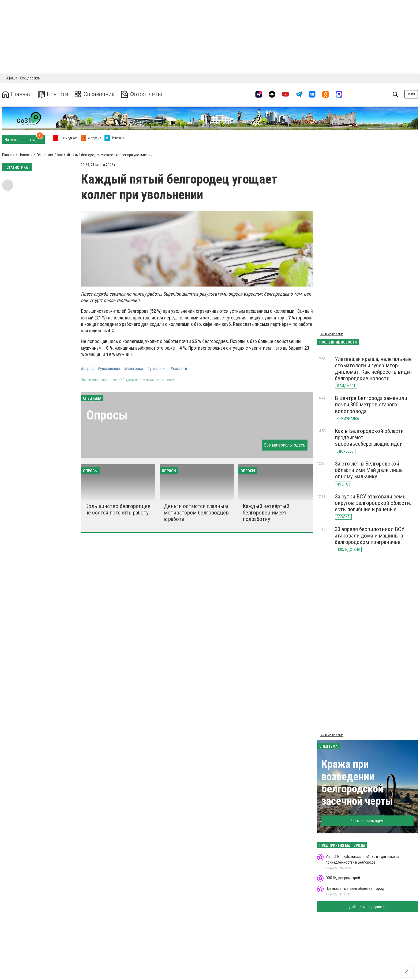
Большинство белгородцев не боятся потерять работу (118, 509)
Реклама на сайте (332, 334)
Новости (53, 94)
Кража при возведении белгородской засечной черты (357, 783)
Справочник (95, 94)
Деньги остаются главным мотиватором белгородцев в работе (196, 513)
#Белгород (134, 369)
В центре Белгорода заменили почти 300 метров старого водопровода (371, 405)
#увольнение (109, 369)
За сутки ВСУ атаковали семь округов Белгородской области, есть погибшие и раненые (373, 503)
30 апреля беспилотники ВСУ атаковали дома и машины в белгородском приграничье (370, 536)
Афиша (12, 78)
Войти (411, 94)
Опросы (107, 415)
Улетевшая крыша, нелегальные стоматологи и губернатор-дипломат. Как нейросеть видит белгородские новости (374, 369)
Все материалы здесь (285, 445)
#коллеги (179, 369)
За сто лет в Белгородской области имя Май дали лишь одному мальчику (369, 470)
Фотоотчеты (142, 94)
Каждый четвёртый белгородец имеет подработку (266, 513)
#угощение (157, 369)
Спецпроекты (30, 78)
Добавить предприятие (368, 907)
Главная (17, 94)
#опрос (87, 369)
